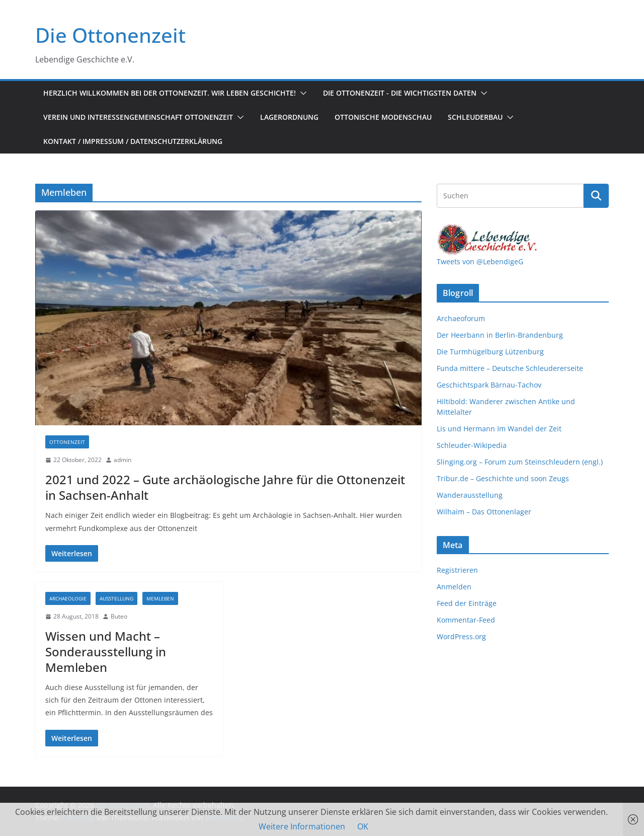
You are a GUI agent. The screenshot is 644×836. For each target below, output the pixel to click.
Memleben (160, 598)
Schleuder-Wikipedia (472, 445)
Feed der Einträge (467, 603)
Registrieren (457, 570)
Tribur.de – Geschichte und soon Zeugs (503, 478)
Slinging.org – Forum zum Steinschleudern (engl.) (520, 462)
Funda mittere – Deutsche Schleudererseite (510, 368)
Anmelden (454, 587)
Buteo (119, 616)
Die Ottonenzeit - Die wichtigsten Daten (400, 93)
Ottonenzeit (67, 442)
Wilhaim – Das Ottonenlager (484, 512)
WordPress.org (461, 636)
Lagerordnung (289, 117)
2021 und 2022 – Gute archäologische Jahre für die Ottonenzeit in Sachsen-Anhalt (225, 487)
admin (123, 460)
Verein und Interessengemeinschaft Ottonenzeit (138, 117)
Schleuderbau (475, 117)
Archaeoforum (461, 318)
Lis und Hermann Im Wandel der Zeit (499, 429)
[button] (301, 93)
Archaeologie (68, 598)
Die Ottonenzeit (110, 35)
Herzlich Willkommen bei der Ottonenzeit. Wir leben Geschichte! (170, 93)
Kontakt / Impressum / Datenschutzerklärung (133, 141)
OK (363, 826)
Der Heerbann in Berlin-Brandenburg (500, 335)
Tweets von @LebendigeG (480, 261)
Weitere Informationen (302, 826)
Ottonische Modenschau (383, 117)
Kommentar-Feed (466, 620)
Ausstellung (116, 598)
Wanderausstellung (470, 495)
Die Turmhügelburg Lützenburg (490, 352)
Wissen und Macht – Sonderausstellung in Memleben (106, 652)
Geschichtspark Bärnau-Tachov (489, 385)
